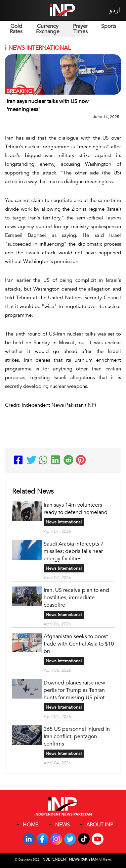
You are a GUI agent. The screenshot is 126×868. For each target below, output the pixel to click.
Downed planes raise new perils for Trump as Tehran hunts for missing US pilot (74, 690)
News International (64, 522)
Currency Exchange (48, 29)
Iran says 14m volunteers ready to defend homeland (76, 509)
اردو (115, 10)
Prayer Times (80, 29)
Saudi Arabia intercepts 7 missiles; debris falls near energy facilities (74, 551)
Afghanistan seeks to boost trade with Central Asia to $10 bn (79, 644)
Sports (109, 26)
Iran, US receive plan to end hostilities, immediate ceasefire (76, 598)
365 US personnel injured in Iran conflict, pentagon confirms (77, 736)
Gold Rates (16, 29)
